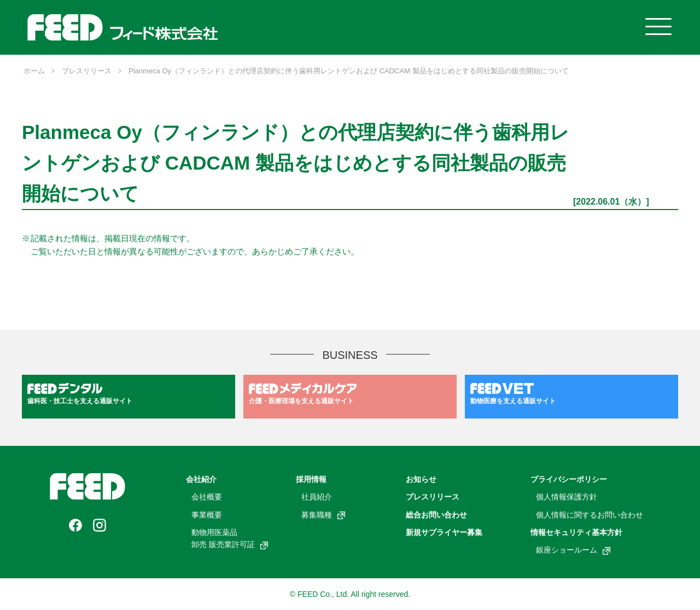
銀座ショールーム (573, 550)
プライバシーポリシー (569, 479)
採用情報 (311, 479)
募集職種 (323, 515)
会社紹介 (201, 479)
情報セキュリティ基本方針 (576, 532)
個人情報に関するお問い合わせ (590, 515)
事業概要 (207, 515)
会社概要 (207, 497)
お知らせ (421, 479)
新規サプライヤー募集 (444, 532)
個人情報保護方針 (567, 497)
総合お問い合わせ (436, 515)
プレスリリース (433, 497)
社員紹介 (317, 497)
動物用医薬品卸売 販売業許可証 (230, 539)
